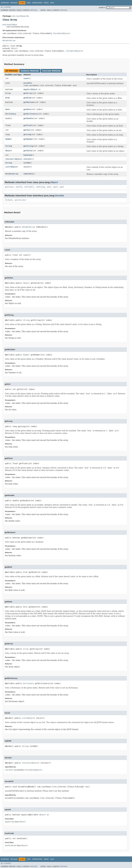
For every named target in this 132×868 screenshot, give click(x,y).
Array (8, 93)
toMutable (28, 174)
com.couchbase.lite (20, 16)
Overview (5, 3)
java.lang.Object (10, 25)
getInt (27, 130)
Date (8, 109)
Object (66, 33)
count (26, 78)
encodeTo (28, 83)
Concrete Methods (51, 71)
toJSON (27, 163)
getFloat (28, 125)
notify (19, 187)
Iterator (10, 159)
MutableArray (9, 40)
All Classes (6, 7)
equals (27, 89)
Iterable (57, 33)
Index (46, 3)
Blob (8, 98)
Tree (29, 3)
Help (52, 3)
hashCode (28, 155)
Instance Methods (30, 71)
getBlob (27, 98)
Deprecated (37, 3)
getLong (27, 134)
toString (40, 187)
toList (27, 167)
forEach (9, 200)
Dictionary (11, 114)
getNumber (28, 139)
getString (28, 146)
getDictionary (30, 114)
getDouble (28, 118)
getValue (28, 151)
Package (14, 3)
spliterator (21, 200)
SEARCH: (102, 8)
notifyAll (29, 187)
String (9, 146)
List (8, 167)
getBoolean (29, 102)
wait (49, 187)
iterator (28, 159)
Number (9, 139)
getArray (28, 93)
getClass (9, 187)
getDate (27, 109)
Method (34, 10)
